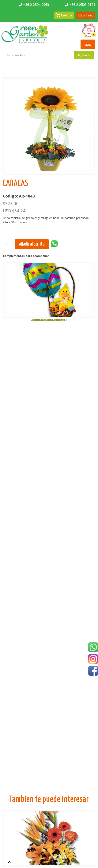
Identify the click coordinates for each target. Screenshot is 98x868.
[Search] (9, 244)
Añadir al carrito (32, 244)
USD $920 (85, 15)
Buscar (84, 55)
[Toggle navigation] (88, 44)
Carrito (64, 15)
